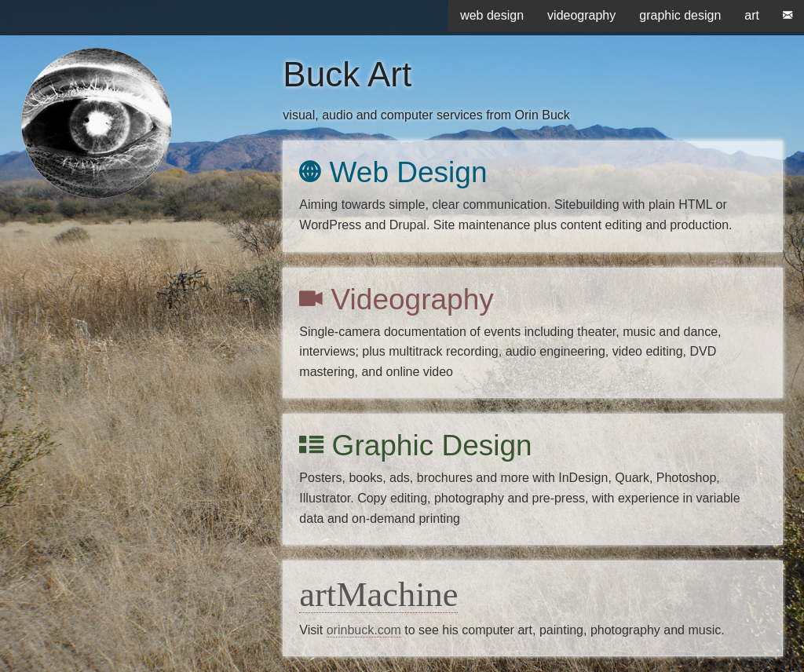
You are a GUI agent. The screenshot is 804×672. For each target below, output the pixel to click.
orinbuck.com (364, 630)
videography (581, 15)
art (752, 15)
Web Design (393, 172)
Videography (396, 299)
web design (492, 15)
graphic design (680, 15)
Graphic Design (415, 446)
